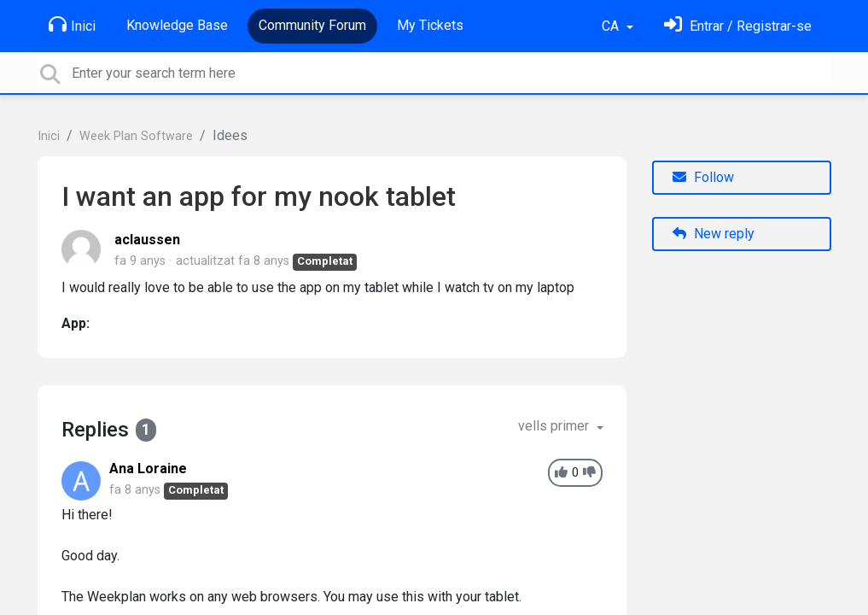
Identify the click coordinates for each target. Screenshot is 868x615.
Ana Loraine (148, 469)
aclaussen (147, 240)
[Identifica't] (738, 26)
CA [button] (612, 26)
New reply (714, 234)
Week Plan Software (136, 136)
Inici (72, 25)
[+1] (561, 473)
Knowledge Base (177, 25)
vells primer (555, 426)
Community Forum (312, 25)
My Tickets (430, 25)
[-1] (589, 473)
